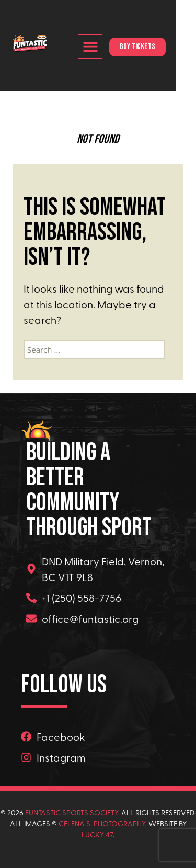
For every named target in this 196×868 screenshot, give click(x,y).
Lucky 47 (97, 834)
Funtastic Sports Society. (72, 812)
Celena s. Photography (102, 823)
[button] (110, 47)
